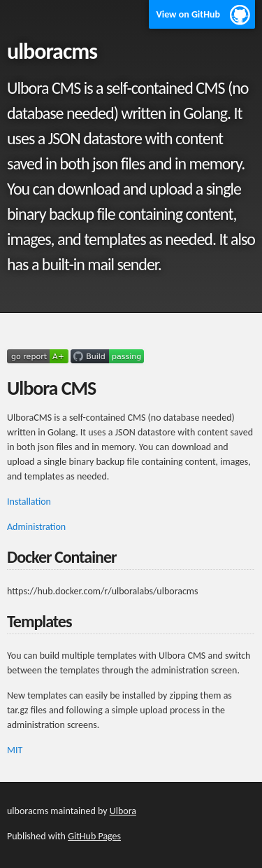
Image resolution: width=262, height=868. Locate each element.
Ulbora (123, 811)
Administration (36, 527)
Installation (29, 502)
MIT (15, 750)
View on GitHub (188, 14)
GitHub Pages (94, 836)
